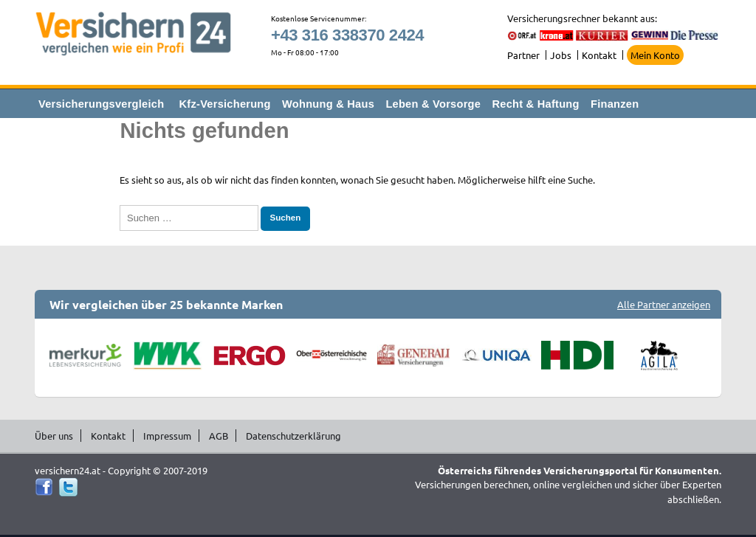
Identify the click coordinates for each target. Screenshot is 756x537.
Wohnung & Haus (328, 104)
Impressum (167, 436)
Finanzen (615, 104)
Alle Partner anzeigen (664, 304)
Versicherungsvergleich (101, 104)
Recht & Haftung (535, 104)
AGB (219, 436)
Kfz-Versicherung (225, 104)
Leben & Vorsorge (433, 104)
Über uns (54, 436)
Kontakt (599, 55)
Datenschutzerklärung (293, 436)
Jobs (561, 55)
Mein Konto (655, 55)
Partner (523, 55)
